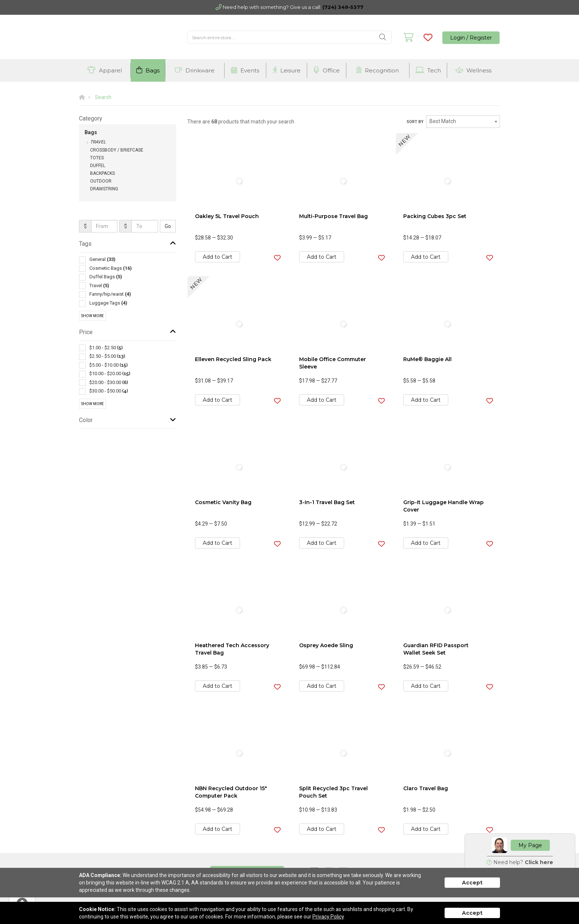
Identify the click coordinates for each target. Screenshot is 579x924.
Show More (92, 316)
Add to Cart (217, 257)
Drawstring (104, 189)
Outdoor (101, 181)
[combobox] (463, 122)
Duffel (98, 166)
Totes (97, 158)
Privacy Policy (328, 917)
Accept (472, 883)
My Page (530, 845)
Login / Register (471, 38)
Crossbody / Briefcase (117, 150)
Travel (98, 142)
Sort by (415, 122)
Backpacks (102, 173)
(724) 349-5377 (343, 7)
